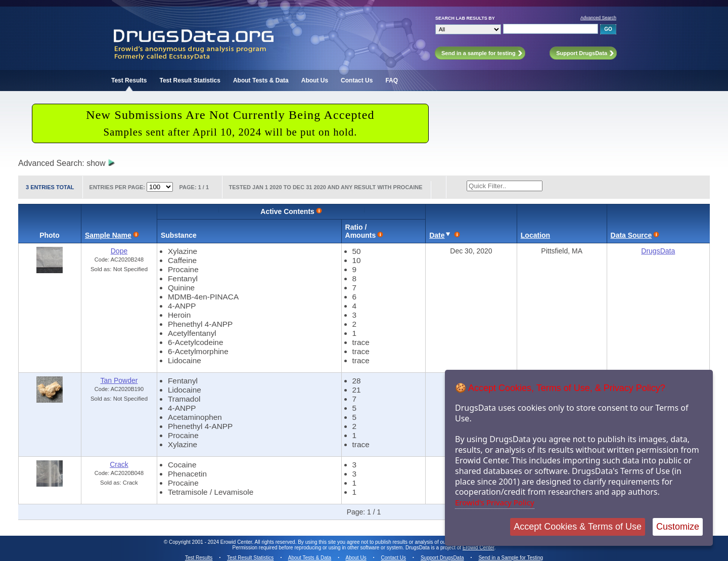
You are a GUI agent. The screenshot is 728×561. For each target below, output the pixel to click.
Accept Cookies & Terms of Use (578, 527)
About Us (315, 80)
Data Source (631, 235)
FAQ (392, 80)
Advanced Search (598, 18)
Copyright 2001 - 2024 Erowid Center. (211, 542)
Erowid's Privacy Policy (495, 502)
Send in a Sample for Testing (511, 558)
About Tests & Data (261, 80)
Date (437, 235)
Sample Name (108, 235)
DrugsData (658, 251)
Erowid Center (479, 548)
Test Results (129, 80)
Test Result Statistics (190, 80)
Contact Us (357, 80)
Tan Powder (119, 380)
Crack (119, 464)
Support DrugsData (442, 558)
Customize (678, 527)
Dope (119, 251)
